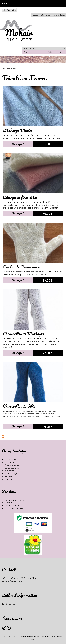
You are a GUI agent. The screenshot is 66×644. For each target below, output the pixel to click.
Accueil (3, 69)
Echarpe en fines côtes (20, 197)
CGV (38, 636)
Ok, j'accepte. (9, 10)
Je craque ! (18, 144)
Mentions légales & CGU (28, 636)
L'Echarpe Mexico (18, 130)
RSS (4, 628)
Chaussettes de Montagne (24, 334)
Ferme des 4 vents (38, 15)
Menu (4, 3)
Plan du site (45, 636)
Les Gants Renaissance (21, 267)
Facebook (9, 628)
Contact (48, 15)
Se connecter (27, 52)
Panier (50, 52)
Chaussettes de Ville (19, 406)
